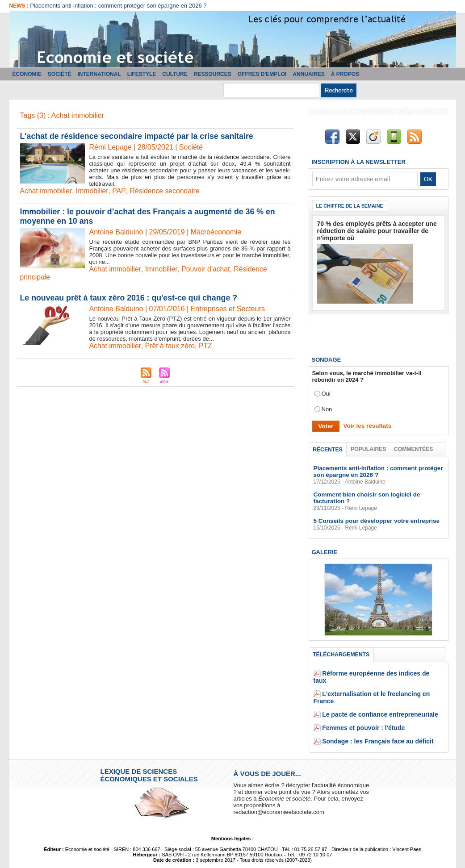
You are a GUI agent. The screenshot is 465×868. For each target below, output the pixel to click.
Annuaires (308, 74)
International (99, 74)
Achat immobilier (46, 191)
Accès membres (184, 856)
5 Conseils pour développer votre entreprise (374, 520)
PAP (119, 191)
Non (327, 408)
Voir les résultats (366, 424)
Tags (250, 856)
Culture (175, 74)
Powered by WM (281, 856)
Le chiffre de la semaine (351, 206)
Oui (326, 392)
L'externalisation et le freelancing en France (382, 686)
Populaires (369, 448)
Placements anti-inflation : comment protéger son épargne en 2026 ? (118, 6)
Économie (27, 74)
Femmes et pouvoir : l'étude (360, 713)
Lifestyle (142, 74)
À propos (345, 74)
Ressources (213, 74)
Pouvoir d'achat (207, 269)
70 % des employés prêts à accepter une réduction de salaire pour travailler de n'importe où (373, 230)
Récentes (328, 448)
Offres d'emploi (262, 74)
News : (20, 6)
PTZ (207, 346)
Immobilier (93, 191)
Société (60, 74)
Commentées (414, 448)
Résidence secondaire (165, 191)
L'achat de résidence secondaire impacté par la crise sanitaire (138, 136)
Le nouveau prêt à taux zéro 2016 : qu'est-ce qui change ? (130, 298)
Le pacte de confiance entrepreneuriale (376, 700)
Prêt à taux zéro (171, 346)
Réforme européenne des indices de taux (379, 673)
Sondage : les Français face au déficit (374, 727)
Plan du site (224, 856)
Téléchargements (341, 654)
